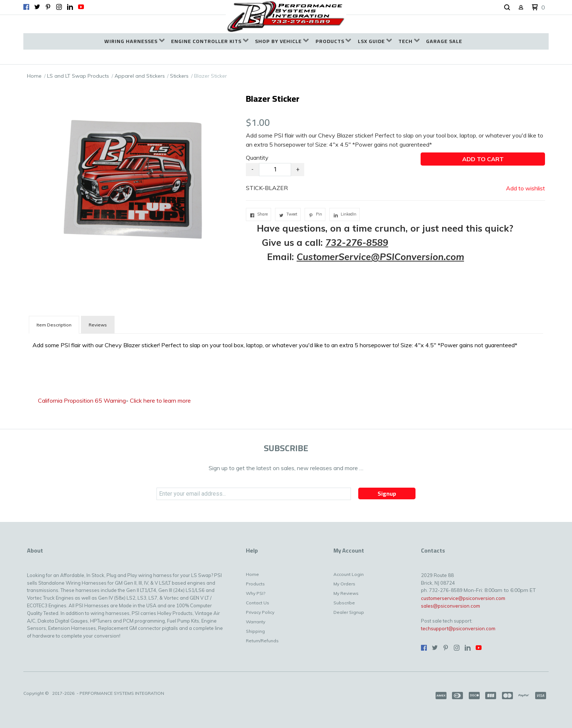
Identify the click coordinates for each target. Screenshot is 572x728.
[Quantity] (275, 170)
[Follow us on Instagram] (59, 7)
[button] (507, 8)
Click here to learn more (160, 400)
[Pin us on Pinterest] (48, 7)
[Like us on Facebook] (26, 7)
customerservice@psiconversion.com (463, 598)
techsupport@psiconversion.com (458, 628)
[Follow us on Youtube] (81, 7)
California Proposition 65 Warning (82, 400)
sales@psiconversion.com (451, 606)
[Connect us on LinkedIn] (70, 7)
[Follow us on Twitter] (37, 7)
